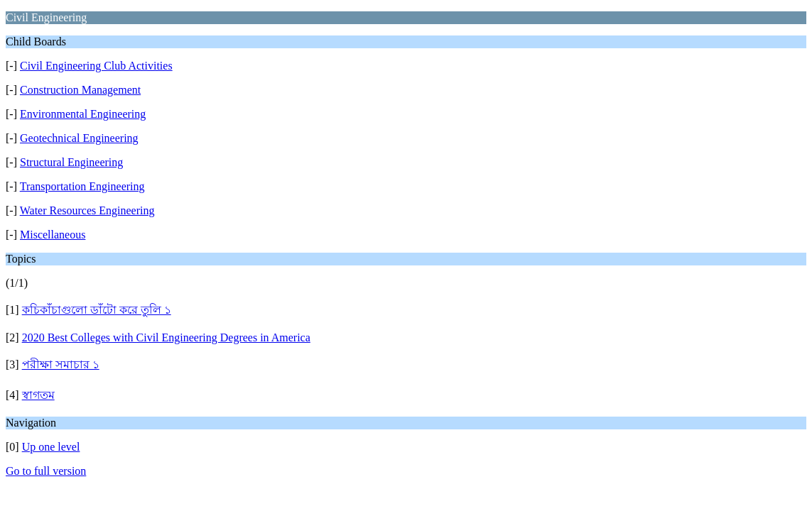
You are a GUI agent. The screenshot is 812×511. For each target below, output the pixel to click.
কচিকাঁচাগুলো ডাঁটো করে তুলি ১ (97, 310)
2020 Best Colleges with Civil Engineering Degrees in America (166, 337)
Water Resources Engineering (87, 210)
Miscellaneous (53, 235)
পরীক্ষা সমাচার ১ (61, 364)
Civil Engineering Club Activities (96, 66)
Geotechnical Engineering (79, 138)
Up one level (51, 447)
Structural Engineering (71, 162)
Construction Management (80, 90)
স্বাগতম (38, 395)
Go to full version (46, 471)
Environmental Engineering (83, 114)
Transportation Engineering (82, 186)
